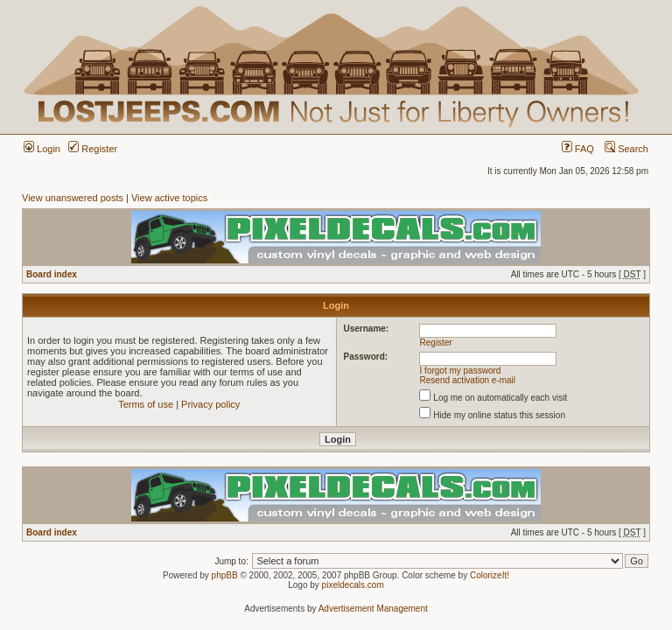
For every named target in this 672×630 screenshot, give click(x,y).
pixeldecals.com (353, 585)
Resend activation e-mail (468, 380)
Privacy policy (210, 404)
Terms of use (146, 404)
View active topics (169, 198)
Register (93, 149)
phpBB (225, 575)
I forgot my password (461, 371)
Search (626, 149)
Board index (52, 274)
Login (42, 149)
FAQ (578, 149)
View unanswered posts (73, 198)
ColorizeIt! (490, 575)
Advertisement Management (373, 609)
